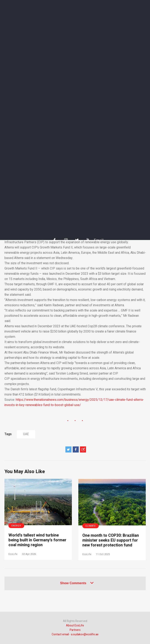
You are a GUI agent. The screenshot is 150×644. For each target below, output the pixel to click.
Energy (16, 526)
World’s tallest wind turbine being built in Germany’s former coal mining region (37, 540)
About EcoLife (75, 626)
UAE (26, 434)
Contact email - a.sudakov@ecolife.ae (75, 634)
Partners (75, 630)
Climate (91, 526)
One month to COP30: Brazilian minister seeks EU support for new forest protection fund (111, 540)
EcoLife (13, 554)
